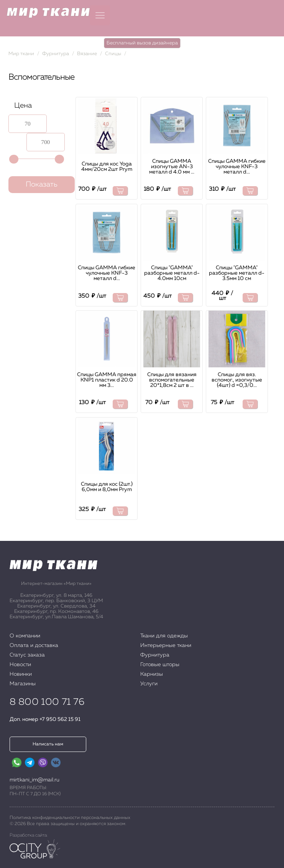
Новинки (21, 674)
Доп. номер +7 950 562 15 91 (45, 719)
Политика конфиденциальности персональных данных (70, 818)
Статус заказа (27, 655)
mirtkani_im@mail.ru (34, 780)
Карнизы (152, 674)
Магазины (23, 684)
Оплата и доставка (34, 645)
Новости (20, 665)
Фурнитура (56, 54)
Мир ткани (21, 54)
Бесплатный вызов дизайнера (142, 43)
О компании (25, 636)
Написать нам (48, 744)
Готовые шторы (160, 665)
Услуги (149, 684)
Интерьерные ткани (166, 645)
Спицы (113, 54)
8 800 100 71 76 (47, 702)
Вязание (87, 54)
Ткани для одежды (164, 636)
